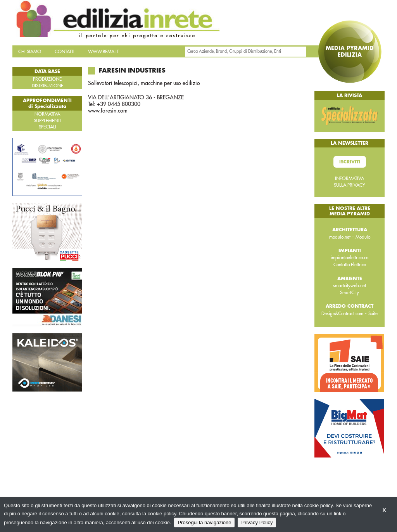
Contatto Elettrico (350, 265)
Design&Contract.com (342, 314)
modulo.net (340, 237)
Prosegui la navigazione (204, 522)
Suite (373, 314)
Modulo (363, 237)
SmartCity (350, 293)
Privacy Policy (257, 522)
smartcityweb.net (350, 286)
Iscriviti (350, 162)
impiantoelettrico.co (350, 258)
